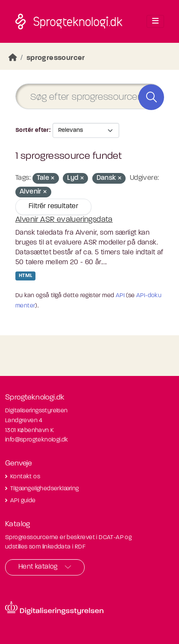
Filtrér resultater (53, 206)
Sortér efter (32, 130)
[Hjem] (13, 58)
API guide (23, 501)
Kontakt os (25, 477)
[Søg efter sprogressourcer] (89, 97)
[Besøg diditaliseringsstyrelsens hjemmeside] (54, 608)
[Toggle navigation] (155, 21)
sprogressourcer (56, 58)
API (120, 296)
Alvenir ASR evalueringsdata (64, 220)
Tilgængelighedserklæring (45, 489)
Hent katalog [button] (38, 567)
